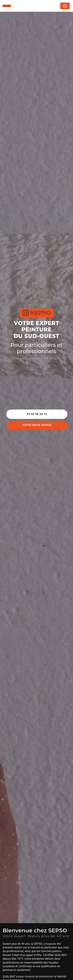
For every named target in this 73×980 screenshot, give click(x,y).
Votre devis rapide (37, 425)
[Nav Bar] (65, 6)
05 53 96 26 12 (37, 414)
